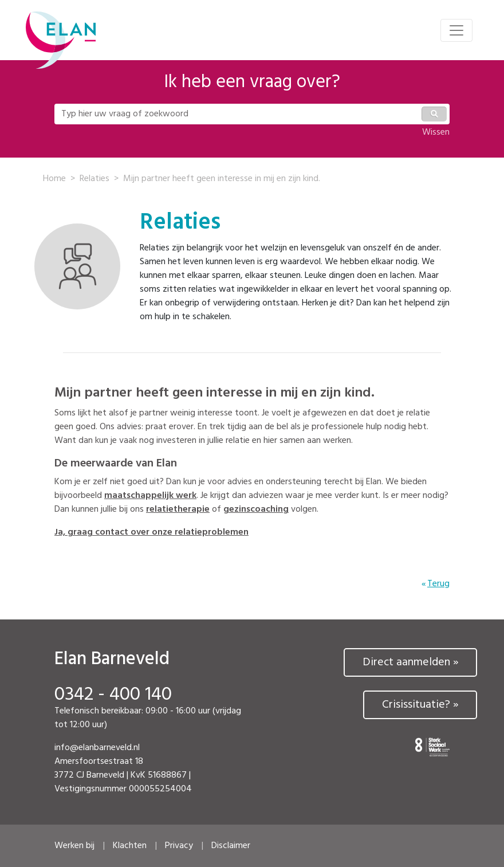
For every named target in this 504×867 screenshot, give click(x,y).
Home (54, 179)
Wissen (436, 132)
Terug (438, 584)
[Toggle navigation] (456, 30)
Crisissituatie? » (420, 705)
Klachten (130, 846)
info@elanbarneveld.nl (97, 748)
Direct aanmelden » (411, 662)
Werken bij (74, 846)
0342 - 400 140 (113, 695)
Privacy (179, 846)
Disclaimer (231, 846)
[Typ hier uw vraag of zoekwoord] (237, 114)
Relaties (94, 179)
